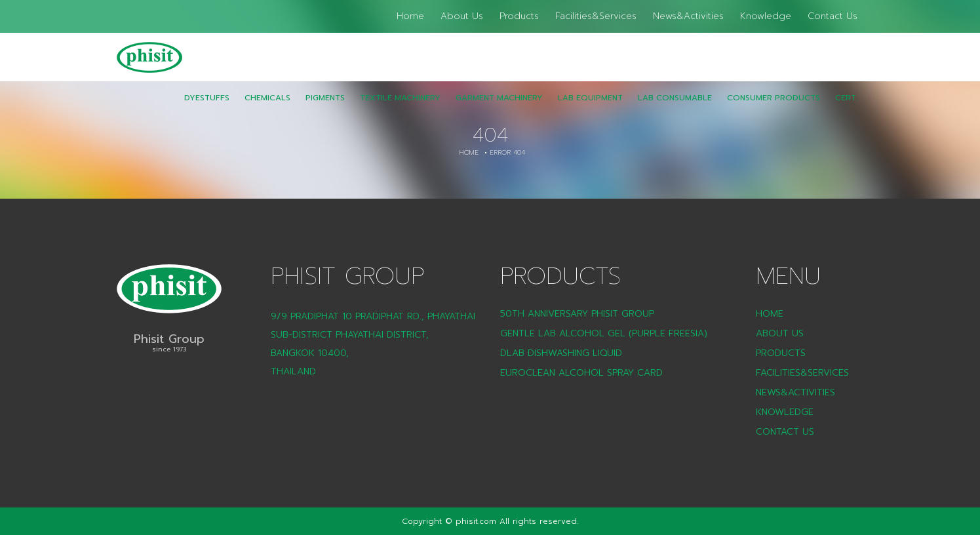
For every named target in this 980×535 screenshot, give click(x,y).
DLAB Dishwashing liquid (561, 353)
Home (410, 16)
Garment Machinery (499, 107)
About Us (462, 16)
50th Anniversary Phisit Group (577, 314)
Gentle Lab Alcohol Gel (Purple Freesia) (604, 333)
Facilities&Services (596, 16)
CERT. (846, 107)
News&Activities (688, 16)
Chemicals (267, 107)
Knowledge (766, 16)
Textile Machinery (400, 107)
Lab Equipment (590, 107)
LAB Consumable (675, 107)
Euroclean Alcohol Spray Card (581, 373)
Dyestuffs (207, 107)
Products (519, 16)
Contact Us (833, 16)
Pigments (325, 107)
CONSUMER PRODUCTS (774, 107)
